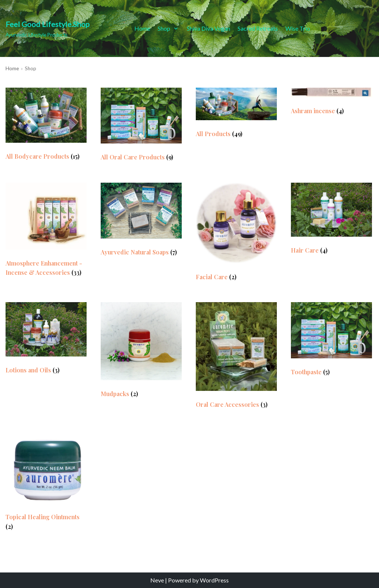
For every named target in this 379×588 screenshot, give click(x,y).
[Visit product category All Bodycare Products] (46, 126)
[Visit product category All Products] (236, 114)
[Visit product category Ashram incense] (331, 103)
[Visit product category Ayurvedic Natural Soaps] (141, 221)
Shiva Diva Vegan (209, 28)
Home (142, 28)
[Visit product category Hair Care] (331, 220)
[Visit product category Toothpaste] (331, 341)
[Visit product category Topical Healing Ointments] (46, 482)
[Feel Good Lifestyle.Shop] (48, 28)
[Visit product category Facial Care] (236, 234)
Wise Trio (298, 28)
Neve (157, 580)
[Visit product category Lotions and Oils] (46, 340)
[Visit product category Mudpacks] (141, 352)
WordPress (214, 580)
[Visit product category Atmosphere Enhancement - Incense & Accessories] (46, 232)
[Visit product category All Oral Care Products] (141, 126)
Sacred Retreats (258, 28)
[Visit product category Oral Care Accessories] (236, 357)
